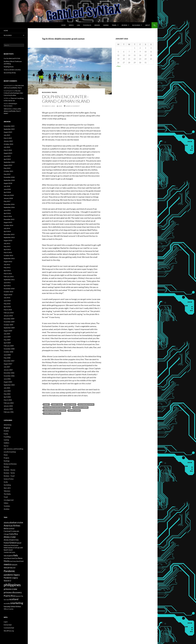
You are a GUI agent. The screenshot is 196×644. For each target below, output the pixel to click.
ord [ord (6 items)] (14, 568)
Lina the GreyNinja (10, 452)
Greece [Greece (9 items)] (13, 543)
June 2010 (7, 301)
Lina (78, 25)
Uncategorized (9, 500)
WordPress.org (9, 631)
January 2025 (8, 141)
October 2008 (8, 352)
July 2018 (7, 186)
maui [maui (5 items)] (11, 561)
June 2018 (7, 189)
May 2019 (7, 174)
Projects (6, 458)
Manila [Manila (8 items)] (7, 561)
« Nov (118, 66)
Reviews (124, 25)
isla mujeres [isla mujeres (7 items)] (8, 556)
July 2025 (7, 135)
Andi (60, 106)
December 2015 (9, 219)
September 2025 (9, 129)
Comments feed (9, 628)
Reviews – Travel (9, 476)
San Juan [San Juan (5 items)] (6, 600)
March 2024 (8, 150)
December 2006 (9, 373)
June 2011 (7, 283)
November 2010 (9, 289)
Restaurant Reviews (10, 464)
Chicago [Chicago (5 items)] (6, 534)
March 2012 (8, 274)
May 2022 (7, 168)
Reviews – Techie (9, 473)
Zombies (7, 509)
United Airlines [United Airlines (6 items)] (16, 607)
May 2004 (7, 394)
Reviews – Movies (9, 470)
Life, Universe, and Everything (13, 449)
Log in (6, 622)
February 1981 (9, 412)
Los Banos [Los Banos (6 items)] (19, 558)
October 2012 (8, 255)
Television (7, 491)
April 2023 (7, 159)
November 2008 (9, 349)
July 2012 (7, 265)
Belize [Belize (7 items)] (6, 528)
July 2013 (7, 243)
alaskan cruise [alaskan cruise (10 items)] (16, 522)
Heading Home (9, 67)
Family (6, 434)
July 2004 (7, 388)
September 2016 (9, 207)
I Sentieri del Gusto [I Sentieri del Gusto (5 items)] (9, 552)
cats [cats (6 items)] (18, 531)
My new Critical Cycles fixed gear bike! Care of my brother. (13, 93)
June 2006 (7, 379)
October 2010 (8, 292)
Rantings (7, 461)
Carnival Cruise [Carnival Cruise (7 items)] (10, 531)
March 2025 (8, 138)
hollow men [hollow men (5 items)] (7, 545)
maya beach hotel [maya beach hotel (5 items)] (18, 561)
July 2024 (7, 147)
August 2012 (8, 261)
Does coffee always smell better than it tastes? (12, 111)
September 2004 (9, 385)
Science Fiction (9, 479)
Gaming (106, 25)
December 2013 (9, 234)
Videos (71, 25)
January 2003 (8, 409)
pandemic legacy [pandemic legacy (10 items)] (12, 575)
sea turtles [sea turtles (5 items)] (7, 603)
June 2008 (7, 355)
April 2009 (7, 343)
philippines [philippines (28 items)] (12, 585)
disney (46, 404)
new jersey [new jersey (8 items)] (8, 568)
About (148, 25)
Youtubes (7, 506)
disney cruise (57, 404)
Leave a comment (73, 106)
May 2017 (7, 201)
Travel (114, 25)
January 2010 (8, 316)
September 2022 (9, 162)
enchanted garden (81, 407)
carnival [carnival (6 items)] (11, 529)
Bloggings (136, 25)
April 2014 (7, 231)
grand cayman (74, 410)
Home (63, 25)
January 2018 (8, 198)
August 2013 (8, 240)
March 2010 (8, 310)
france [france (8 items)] (6, 543)
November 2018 (9, 177)
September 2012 (9, 258)
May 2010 (7, 304)
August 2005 (8, 382)
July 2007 (7, 367)
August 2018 (8, 183)
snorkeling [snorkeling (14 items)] (17, 603)
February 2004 (9, 403)
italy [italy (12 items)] (16, 555)
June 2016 (7, 210)
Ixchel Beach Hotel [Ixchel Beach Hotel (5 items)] (9, 558)
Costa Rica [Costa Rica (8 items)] (13, 534)
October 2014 (8, 225)
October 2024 (8, 144)
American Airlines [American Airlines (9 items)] (12, 526)
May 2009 (7, 340)
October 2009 (8, 325)
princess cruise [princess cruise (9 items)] (10, 589)
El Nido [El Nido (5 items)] (16, 540)
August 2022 (8, 165)
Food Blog (87, 25)
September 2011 (9, 280)
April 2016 (7, 213)
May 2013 (7, 246)
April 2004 (7, 397)
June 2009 (7, 337)
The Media (7, 494)
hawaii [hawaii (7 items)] (19, 543)
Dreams (97, 25)
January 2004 (8, 406)
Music (6, 455)
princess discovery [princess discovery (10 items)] (13, 592)
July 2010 (7, 298)
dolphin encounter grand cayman (57, 407)
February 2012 (9, 277)
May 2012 (7, 268)
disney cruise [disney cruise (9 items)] (10, 537)
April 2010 (7, 307)
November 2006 (9, 376)
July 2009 (7, 334)
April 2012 (7, 271)
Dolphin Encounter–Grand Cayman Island (66, 99)
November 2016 (9, 204)
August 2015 (8, 222)
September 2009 (9, 328)
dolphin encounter (86, 404)
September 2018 (9, 180)
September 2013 (9, 237)
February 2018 (9, 195)
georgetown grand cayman (55, 410)
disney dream (70, 404)
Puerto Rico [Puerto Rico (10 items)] (9, 596)
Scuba (6, 482)
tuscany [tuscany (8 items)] (7, 606)
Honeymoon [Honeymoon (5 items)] (15, 545)
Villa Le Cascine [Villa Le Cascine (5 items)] (9, 609)
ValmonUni (7, 109)
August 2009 (8, 331)
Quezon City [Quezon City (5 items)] (19, 596)
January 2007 (8, 370)
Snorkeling (7, 485)
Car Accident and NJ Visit (12, 58)
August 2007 (8, 364)
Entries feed (8, 625)
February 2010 (9, 313)
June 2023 (7, 156)
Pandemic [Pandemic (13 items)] (9, 571)
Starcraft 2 (7, 488)
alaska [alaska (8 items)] (6, 522)
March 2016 (8, 216)
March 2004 (8, 400)
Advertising (7, 425)
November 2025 (9, 126)
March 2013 (8, 252)
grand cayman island (52, 413)
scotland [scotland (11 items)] (14, 599)
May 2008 (7, 358)
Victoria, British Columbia (12, 70)
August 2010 (8, 295)
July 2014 (7, 228)
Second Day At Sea (10, 73)
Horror (6, 446)
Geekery (6, 443)
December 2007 (9, 361)
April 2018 (7, 192)
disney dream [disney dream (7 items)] (9, 540)
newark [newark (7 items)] (14, 565)
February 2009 (9, 346)
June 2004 (7, 391)
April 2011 (7, 286)
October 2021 (8, 171)
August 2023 (8, 153)
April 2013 (7, 249)
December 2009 (9, 319)
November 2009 (9, 322)
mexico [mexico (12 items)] (7, 564)
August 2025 (8, 132)
